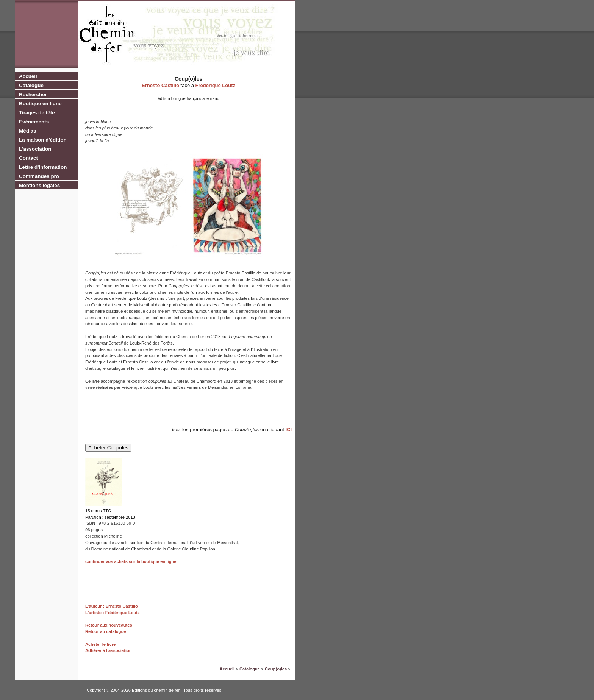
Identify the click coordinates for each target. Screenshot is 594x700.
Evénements (34, 122)
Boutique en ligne (40, 104)
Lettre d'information (43, 167)
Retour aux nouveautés (109, 625)
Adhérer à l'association (109, 650)
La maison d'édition (43, 140)
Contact (28, 158)
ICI (288, 430)
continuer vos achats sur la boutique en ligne (131, 561)
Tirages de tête (37, 113)
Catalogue (31, 85)
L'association (35, 149)
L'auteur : (95, 606)
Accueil (28, 76)
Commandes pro (39, 176)
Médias (28, 131)
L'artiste (93, 613)
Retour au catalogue (106, 631)
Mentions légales (39, 185)
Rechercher (33, 94)
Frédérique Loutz (215, 85)
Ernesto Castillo (160, 85)
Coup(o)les (276, 669)
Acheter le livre (100, 644)
